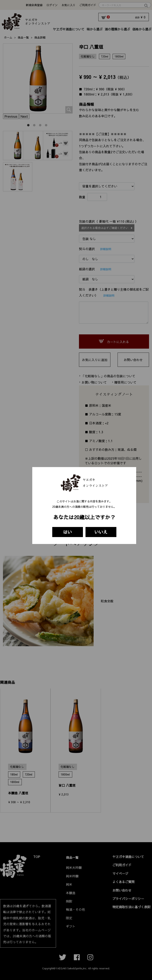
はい (67, 532)
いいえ (101, 532)
